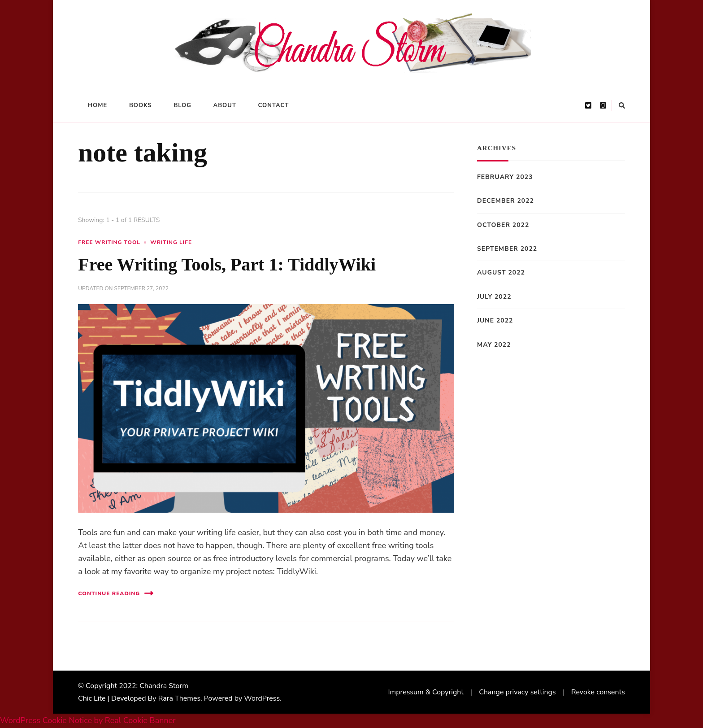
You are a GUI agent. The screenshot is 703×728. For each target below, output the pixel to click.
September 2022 (507, 249)
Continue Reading (116, 593)
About (225, 105)
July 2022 (494, 297)
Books (141, 105)
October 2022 (503, 225)
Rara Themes (179, 698)
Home (98, 105)
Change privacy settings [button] (517, 692)
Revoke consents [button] (598, 692)
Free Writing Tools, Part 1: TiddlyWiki (227, 264)
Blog (182, 105)
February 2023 (505, 177)
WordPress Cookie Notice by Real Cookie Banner (88, 720)
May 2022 (494, 345)
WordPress (262, 698)
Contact (274, 105)
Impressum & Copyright (426, 692)
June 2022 (495, 320)
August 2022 (501, 272)
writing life (171, 242)
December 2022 (506, 201)
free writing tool (109, 242)
